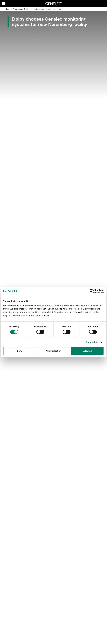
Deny (20, 351)
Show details (92, 342)
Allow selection (53, 351)
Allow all (87, 351)
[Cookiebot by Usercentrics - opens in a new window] (92, 291)
